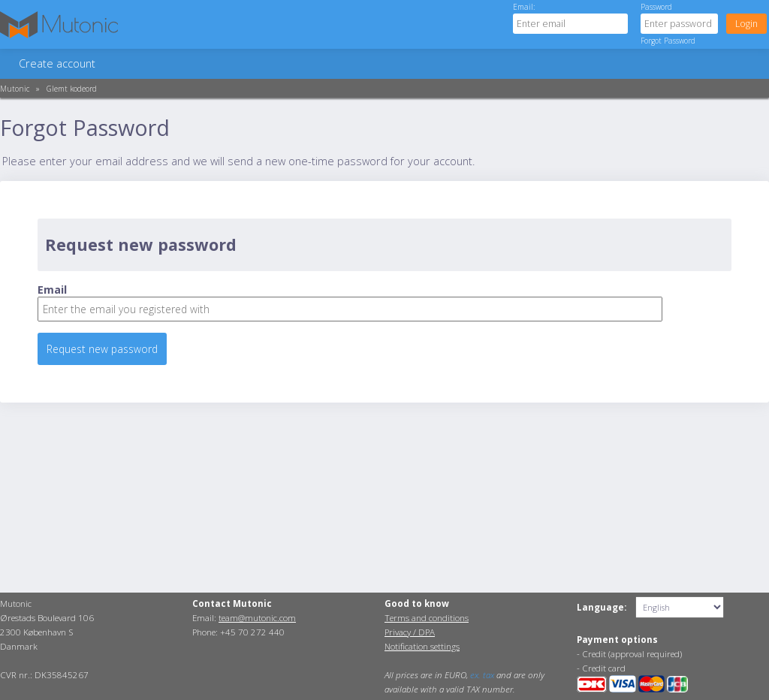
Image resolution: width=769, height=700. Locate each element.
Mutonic (15, 89)
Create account (57, 63)
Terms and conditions (427, 618)
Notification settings (422, 646)
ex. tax (482, 675)
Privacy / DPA (410, 632)
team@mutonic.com (257, 618)
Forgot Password (668, 41)
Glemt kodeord (72, 89)
